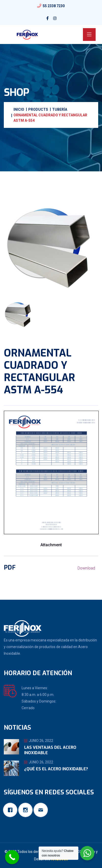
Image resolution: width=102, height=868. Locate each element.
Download (86, 568)
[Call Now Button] (12, 857)
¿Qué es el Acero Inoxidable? (56, 769)
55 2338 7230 (54, 6)
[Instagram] (27, 810)
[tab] (19, 314)
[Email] (42, 810)
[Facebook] (11, 810)
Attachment (51, 545)
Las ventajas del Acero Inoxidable (50, 750)
